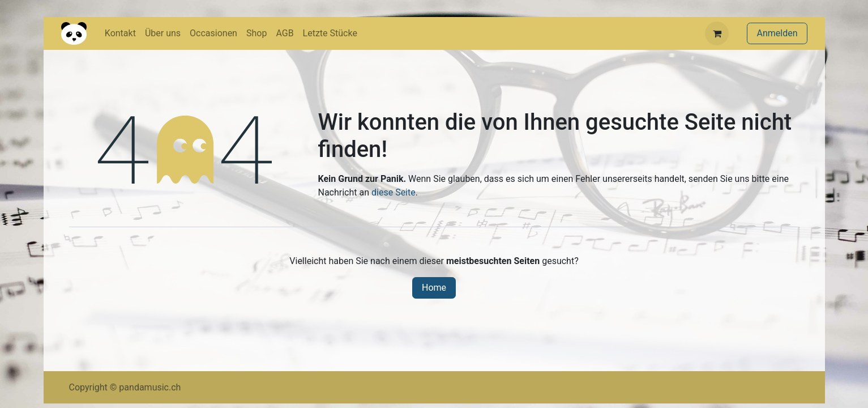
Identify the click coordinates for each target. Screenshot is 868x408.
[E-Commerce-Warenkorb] (717, 33)
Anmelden (777, 33)
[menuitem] (120, 33)
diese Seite (394, 192)
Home (434, 288)
